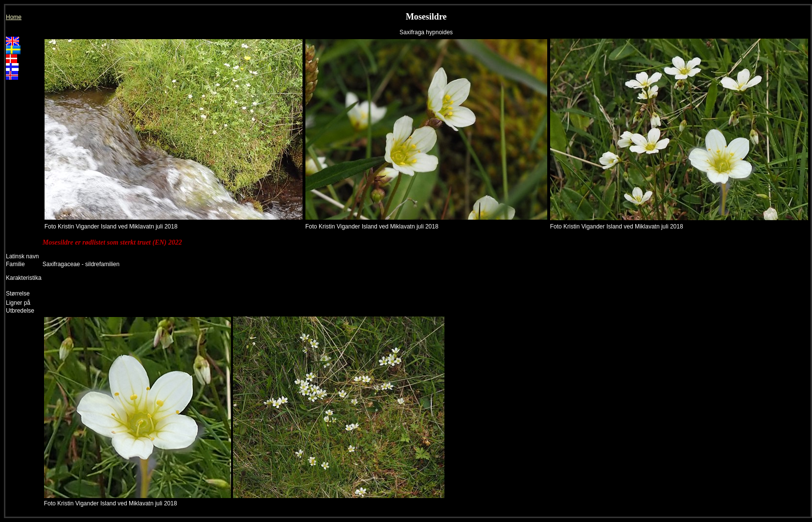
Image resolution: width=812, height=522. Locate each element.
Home (14, 17)
